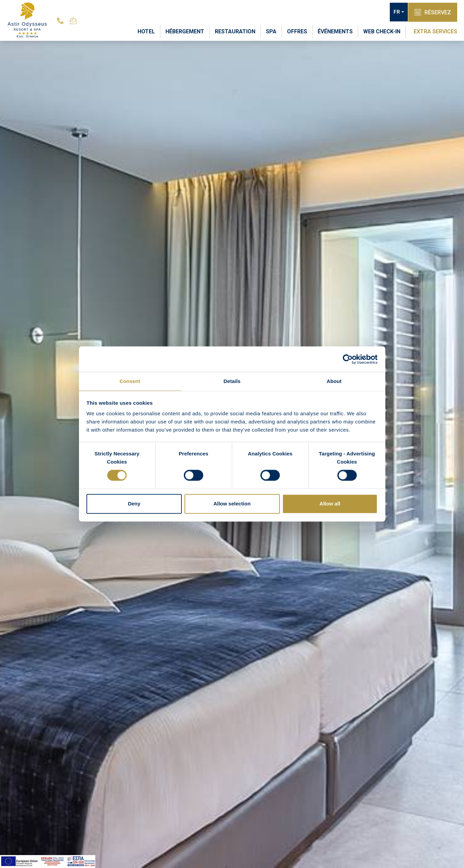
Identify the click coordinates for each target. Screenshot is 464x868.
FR (395, 12)
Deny (134, 504)
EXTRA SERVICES (435, 31)
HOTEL (146, 31)
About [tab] (334, 381)
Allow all (330, 504)
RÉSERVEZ (432, 12)
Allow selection (232, 504)
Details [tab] (232, 381)
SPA (271, 31)
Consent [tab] (130, 381)
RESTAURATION (235, 31)
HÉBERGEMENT (185, 31)
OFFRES (297, 31)
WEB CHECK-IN (382, 31)
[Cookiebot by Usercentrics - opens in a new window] (348, 359)
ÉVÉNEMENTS (335, 31)
